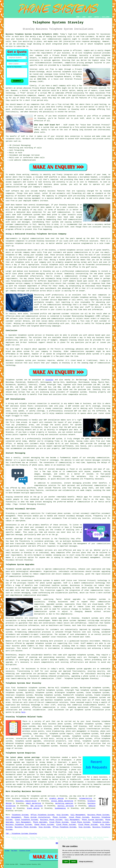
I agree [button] (66, 862)
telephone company (80, 65)
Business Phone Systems (98, 815)
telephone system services (43, 796)
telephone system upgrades (28, 741)
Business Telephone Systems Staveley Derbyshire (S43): (32, 34)
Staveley (49, 380)
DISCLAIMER (106, 17)
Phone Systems (59, 817)
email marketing (33, 803)
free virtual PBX (65, 104)
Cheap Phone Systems (44, 825)
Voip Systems (62, 815)
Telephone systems (14, 380)
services (18, 811)
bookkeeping (60, 808)
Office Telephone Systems (43, 815)
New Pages (14, 851)
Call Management (78, 815)
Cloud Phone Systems (79, 817)
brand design (33, 808)
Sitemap (7, 851)
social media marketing (62, 801)
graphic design (57, 798)
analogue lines (51, 74)
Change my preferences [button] (86, 862)
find (13, 688)
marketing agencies (64, 803)
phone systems (70, 621)
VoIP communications (72, 220)
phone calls (40, 132)
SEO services (37, 806)
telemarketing (86, 798)
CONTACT (97, 17)
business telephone (15, 243)
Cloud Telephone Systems (26, 820)
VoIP (82, 118)
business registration (26, 801)
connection (75, 136)
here (23, 712)
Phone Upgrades (40, 822)
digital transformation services (94, 729)
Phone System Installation (37, 817)
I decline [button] (73, 862)
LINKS (84, 17)
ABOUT (90, 17)
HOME (78, 17)
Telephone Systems (20, 815)
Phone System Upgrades (93, 820)
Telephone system (14, 569)
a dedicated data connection (28, 212)
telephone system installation (89, 710)
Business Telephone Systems (19, 825)
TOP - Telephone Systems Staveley (21, 834)
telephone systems (87, 34)
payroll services (66, 806)
